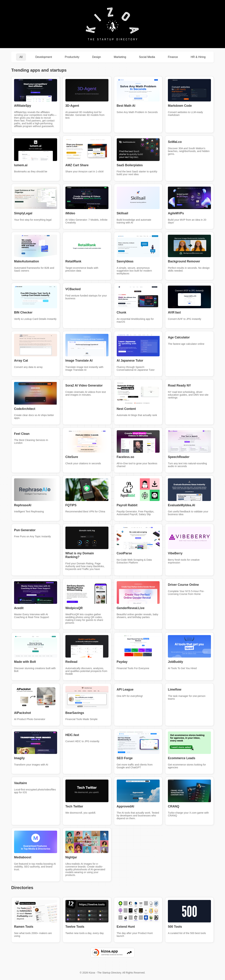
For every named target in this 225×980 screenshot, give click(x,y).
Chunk (122, 312)
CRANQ (174, 806)
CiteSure (72, 457)
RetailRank (73, 261)
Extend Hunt (126, 927)
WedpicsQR (74, 608)
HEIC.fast (72, 735)
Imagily (19, 758)
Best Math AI (126, 106)
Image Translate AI (79, 361)
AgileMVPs (176, 213)
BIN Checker (23, 312)
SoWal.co (175, 142)
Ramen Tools (24, 927)
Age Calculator (179, 337)
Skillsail (123, 213)
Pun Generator (25, 530)
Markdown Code (180, 106)
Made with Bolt (25, 662)
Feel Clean (22, 434)
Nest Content (126, 409)
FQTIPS (71, 505)
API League (125, 689)
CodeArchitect (25, 409)
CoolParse (124, 553)
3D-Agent (72, 106)
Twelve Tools (75, 927)
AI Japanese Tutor (130, 361)
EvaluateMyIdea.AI (181, 505)
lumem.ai (21, 165)
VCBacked (73, 289)
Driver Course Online (183, 585)
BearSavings (75, 713)
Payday (122, 662)
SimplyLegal (23, 213)
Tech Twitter (74, 806)
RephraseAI (23, 505)
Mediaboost (23, 857)
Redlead (71, 662)
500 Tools (175, 927)
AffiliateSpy (23, 106)
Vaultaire (20, 783)
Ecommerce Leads (182, 758)
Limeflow (175, 689)
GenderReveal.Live (131, 608)
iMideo (70, 213)
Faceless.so (126, 457)
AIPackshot (22, 713)
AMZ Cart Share (77, 165)
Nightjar (71, 857)
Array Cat (21, 361)
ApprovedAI (126, 806)
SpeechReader (179, 457)
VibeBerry (175, 553)
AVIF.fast (174, 312)
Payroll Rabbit (127, 505)
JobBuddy (175, 662)
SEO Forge (125, 758)
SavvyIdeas (125, 261)
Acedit (19, 608)
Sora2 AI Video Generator (84, 385)
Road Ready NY (179, 385)
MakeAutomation (27, 261)
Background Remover (184, 261)
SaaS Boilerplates (130, 165)
